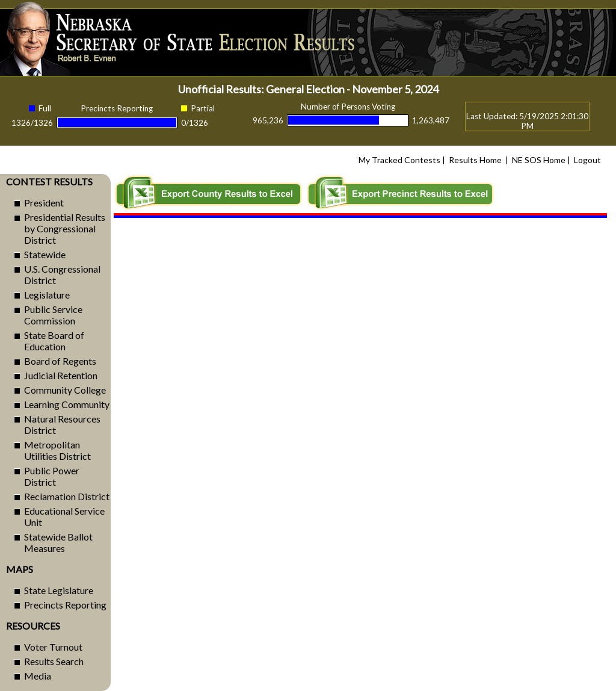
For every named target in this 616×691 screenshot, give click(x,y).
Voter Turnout (53, 647)
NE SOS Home (539, 160)
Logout (587, 160)
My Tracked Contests (399, 160)
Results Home (475, 160)
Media (38, 676)
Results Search (54, 661)
